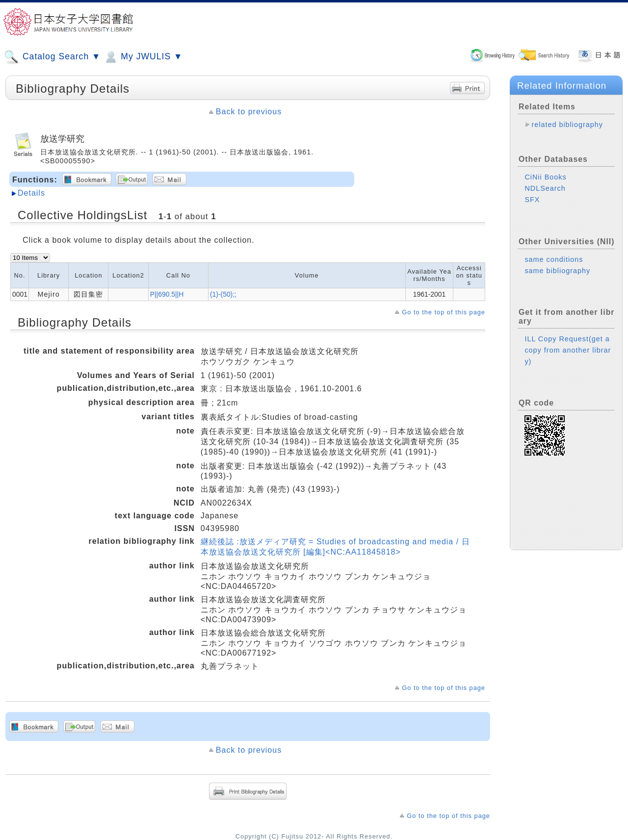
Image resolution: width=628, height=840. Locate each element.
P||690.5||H (167, 294)
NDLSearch (545, 188)
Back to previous (249, 112)
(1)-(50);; (223, 294)
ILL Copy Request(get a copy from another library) (568, 350)
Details (31, 193)
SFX (532, 200)
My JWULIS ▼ (143, 57)
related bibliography (567, 125)
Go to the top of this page (444, 312)
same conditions (554, 259)
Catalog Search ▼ (52, 57)
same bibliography (557, 271)
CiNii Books (545, 177)
